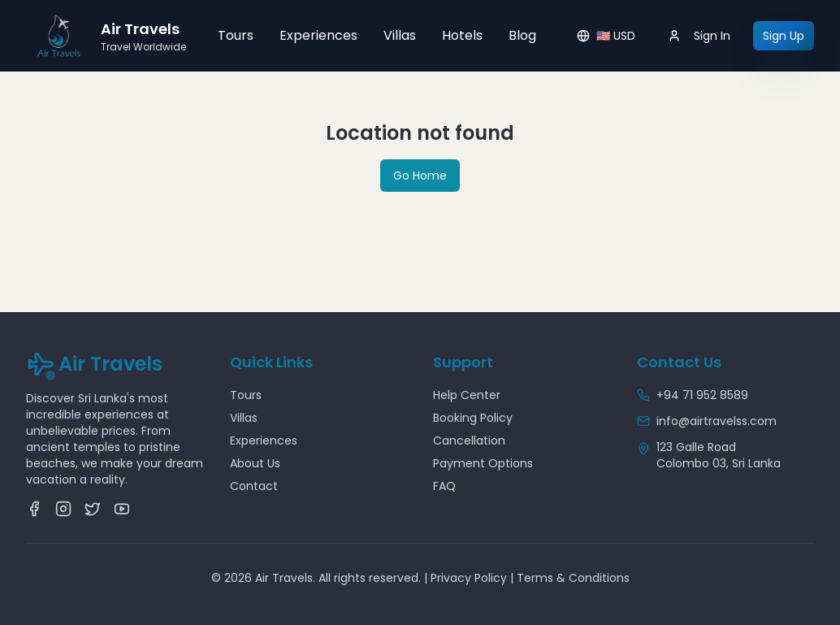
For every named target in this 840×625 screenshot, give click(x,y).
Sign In (699, 36)
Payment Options (483, 463)
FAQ (444, 486)
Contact (254, 486)
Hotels (462, 35)
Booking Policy (473, 418)
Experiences (318, 35)
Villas (400, 35)
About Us (255, 463)
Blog (522, 35)
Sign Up (784, 36)
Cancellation (469, 441)
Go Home (420, 176)
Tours (236, 35)
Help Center (467, 395)
